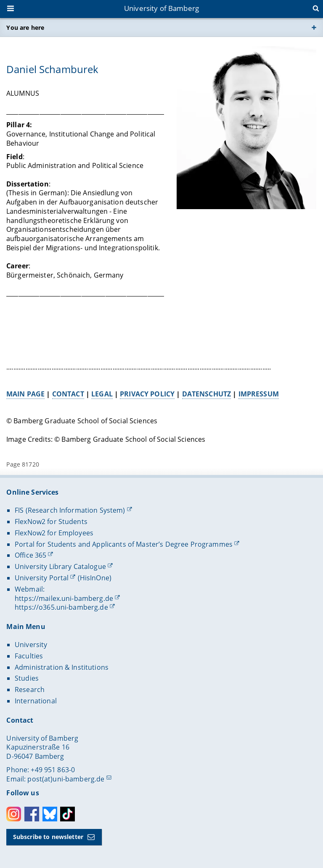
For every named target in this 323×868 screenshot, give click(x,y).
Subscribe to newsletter (48, 837)
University (31, 645)
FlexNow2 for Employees (54, 533)
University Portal (42, 578)
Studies (27, 678)
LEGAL (102, 393)
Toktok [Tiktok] (68, 814)
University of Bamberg (161, 8)
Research (30, 690)
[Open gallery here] (247, 128)
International (36, 701)
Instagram (14, 814)
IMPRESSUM (259, 393)
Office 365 (30, 555)
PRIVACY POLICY (148, 393)
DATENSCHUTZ (207, 393)
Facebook (32, 814)
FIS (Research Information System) (70, 510)
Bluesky (50, 814)
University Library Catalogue (60, 566)
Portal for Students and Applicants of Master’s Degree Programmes (124, 544)
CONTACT (68, 393)
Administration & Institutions (62, 667)
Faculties (29, 656)
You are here (25, 28)
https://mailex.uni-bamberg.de (64, 598)
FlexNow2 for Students (51, 522)
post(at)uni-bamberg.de (66, 779)
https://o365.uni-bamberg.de (61, 607)
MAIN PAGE (25, 393)
